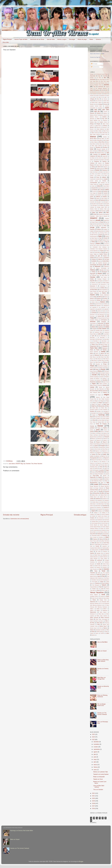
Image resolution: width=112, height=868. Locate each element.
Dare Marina (104, 198)
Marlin (92, 350)
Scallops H (104, 513)
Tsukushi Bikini (94, 587)
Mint (91, 364)
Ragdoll (100, 477)
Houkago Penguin (102, 279)
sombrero (105, 546)
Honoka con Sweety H (103, 669)
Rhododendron (94, 483)
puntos (102, 470)
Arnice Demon (101, 92)
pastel (92, 432)
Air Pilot (99, 78)
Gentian (92, 258)
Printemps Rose (94, 467)
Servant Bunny (97, 530)
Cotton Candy (93, 184)
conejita (105, 179)
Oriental (92, 426)
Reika (106, 481)
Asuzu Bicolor (98, 101)
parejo (92, 430)
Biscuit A (92, 127)
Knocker (105, 298)
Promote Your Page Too (95, 57)
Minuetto (98, 364)
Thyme (103, 574)
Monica (100, 371)
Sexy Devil (93, 534)
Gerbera (94, 259)
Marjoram (105, 348)
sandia (92, 499)
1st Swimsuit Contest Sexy (101, 74)
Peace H (106, 433)
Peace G (100, 433)
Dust (106, 222)
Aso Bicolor (104, 99)
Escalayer (105, 229)
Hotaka (92, 279)
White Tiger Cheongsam (101, 619)
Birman (105, 126)
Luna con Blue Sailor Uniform (99, 786)
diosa (94, 212)
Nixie (108, 406)
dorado (98, 220)
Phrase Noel (105, 444)
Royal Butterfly (104, 490)
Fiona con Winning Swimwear (102, 696)
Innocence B (95, 284)
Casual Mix (105, 156)
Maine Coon (95, 345)
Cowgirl (101, 184)
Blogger (81, 861)
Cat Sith (99, 158)
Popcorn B (94, 460)
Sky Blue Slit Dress (105, 541)
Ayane (107, 108)
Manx (99, 346)
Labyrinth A (99, 305)
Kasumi (92, 295)
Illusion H (107, 281)
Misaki (92, 366)
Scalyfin (98, 514)
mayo (95, 759)
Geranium (107, 258)
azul (10, 464)
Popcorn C (101, 460)
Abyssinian (93, 76)
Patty (97, 431)
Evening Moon (104, 233)
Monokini (107, 371)
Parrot (106, 430)
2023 (94, 739)
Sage (108, 493)
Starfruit (92, 553)
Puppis (107, 470)
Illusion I (94, 282)
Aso (98, 99)
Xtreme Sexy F (103, 626)
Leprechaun (101, 323)
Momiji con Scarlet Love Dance (100, 782)
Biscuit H (92, 129)
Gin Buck (107, 259)
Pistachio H (106, 453)
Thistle (98, 574)
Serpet (102, 528)
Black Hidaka (99, 131)
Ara (102, 90)
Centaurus (97, 161)
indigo (99, 282)
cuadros (107, 190)
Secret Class (105, 523)
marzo (95, 765)
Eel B (100, 224)
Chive (106, 168)
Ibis (97, 281)
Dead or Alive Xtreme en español (97, 54)
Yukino (97, 633)
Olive (94, 420)
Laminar (99, 311)
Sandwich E (100, 500)
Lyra (98, 336)
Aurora (106, 104)
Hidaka (94, 272)
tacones (106, 569)
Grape (94, 263)
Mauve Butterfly (94, 352)
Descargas (72, 39)
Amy (95, 87)
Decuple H (95, 205)
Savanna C (99, 507)
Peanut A (101, 437)
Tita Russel (95, 582)
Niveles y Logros (62, 39)
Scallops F (96, 513)
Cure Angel (93, 193)
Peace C (103, 432)
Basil (98, 119)
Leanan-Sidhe (101, 316)
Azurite (105, 111)
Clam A (92, 172)
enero (95, 770)
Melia (91, 353)
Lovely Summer (102, 329)
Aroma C (100, 94)
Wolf (99, 624)
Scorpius (92, 518)
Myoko (99, 382)
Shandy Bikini (106, 534)
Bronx (100, 151)
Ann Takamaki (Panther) (101, 88)
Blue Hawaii (106, 140)
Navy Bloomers (100, 389)
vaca (102, 589)
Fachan (106, 235)
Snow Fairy (106, 543)
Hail (91, 266)
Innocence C (104, 284)
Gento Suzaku (99, 258)
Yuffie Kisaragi (100, 632)
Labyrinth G (93, 309)
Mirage (105, 364)
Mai (98, 343)
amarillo (106, 85)
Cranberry (107, 184)
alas (105, 78)
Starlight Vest (100, 553)
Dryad (102, 222)
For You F (94, 245)
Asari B (95, 97)
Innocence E (93, 286)
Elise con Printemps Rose (103, 722)
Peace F (94, 433)
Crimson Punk (101, 188)
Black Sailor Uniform (95, 134)
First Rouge (100, 242)
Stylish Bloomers (94, 557)
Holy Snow (104, 275)
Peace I (92, 435)
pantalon (92, 428)
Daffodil (98, 197)
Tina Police (106, 578)
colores (104, 177)
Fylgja (106, 252)
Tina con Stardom (98, 789)
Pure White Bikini (100, 472)
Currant (100, 193)
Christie (97, 170)
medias (103, 351)
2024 (94, 737)
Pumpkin (97, 470)
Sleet (93, 543)
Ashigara (92, 99)
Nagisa (94, 384)
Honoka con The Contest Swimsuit (102, 714)
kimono (92, 298)
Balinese (92, 113)
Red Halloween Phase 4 (97, 481)
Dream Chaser (95, 222)
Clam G (97, 172)
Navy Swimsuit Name (95, 392)
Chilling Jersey (100, 168)
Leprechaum (93, 323)
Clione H (99, 175)
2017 (94, 806)
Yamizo (92, 630)
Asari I (106, 97)
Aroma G (92, 95)
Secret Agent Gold (105, 521)
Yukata (106, 632)
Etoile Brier (95, 233)
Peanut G (92, 440)
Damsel (98, 198)
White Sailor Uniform (102, 616)
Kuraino (106, 304)
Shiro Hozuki (93, 537)
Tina (32, 464)
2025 (94, 734)
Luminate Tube (99, 330)
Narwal (100, 387)
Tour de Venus (105, 583)
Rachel (105, 475)
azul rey (97, 111)
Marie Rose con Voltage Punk (101, 678)
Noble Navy (104, 408)
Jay (107, 288)
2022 (94, 793)
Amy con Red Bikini (102, 642)
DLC (108, 212)
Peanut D (100, 438)
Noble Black (95, 408)
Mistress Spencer (94, 368)
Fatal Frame (94, 238)
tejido (99, 573)
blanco (13, 464)
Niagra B (102, 401)
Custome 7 (99, 195)
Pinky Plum (105, 449)
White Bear (101, 614)
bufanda (106, 151)
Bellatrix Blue (93, 122)
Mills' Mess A (93, 357)
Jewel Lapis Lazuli (103, 291)
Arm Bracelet (93, 92)
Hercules (102, 270)
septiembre (97, 749)
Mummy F (105, 378)
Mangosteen (93, 346)
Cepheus (104, 161)
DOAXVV (18, 464)
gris (105, 265)
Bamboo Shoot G (103, 115)
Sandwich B (105, 499)
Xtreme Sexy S (94, 628)
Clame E (102, 172)
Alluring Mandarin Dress (96, 85)
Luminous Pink (98, 332)
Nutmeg (107, 413)
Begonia (105, 120)
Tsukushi (104, 585)
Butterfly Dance (101, 153)
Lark (108, 311)
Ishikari (103, 288)
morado (94, 375)
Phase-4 (105, 442)
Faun (100, 238)
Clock (106, 175)
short (107, 537)
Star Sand (98, 551)
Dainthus (105, 197)
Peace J (97, 435)
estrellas (107, 231)
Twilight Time (95, 589)
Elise (105, 226)
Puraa (93, 472)
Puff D (106, 468)
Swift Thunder (93, 569)
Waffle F (105, 609)
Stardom (28, 464)
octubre (96, 747)
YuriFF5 (102, 633)
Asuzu (92, 101)
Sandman (98, 499)
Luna (99, 334)
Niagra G (107, 403)
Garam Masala (93, 254)
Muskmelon (93, 382)
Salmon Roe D (104, 495)
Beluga (92, 124)
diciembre (96, 742)
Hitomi (100, 273)
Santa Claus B (104, 502)
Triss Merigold (96, 585)
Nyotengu (101, 415)
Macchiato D (103, 337)
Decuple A (99, 202)
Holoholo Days (96, 275)
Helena (92, 270)
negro (106, 394)
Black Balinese (101, 129)
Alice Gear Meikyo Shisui (102, 83)
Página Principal (7, 39)
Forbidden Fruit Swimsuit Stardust (99, 249)
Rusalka (101, 491)
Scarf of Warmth (105, 514)
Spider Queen (95, 550)
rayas (101, 479)
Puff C (101, 468)
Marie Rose (94, 348)
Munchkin (105, 380)
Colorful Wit (99, 179)
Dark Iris (92, 200)
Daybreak (103, 200)
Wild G (102, 621)
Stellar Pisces (97, 555)
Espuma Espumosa (99, 231)
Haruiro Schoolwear (101, 268)
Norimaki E (94, 413)
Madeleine (93, 343)
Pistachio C (98, 451)
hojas (108, 274)
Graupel (100, 265)
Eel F (108, 224)
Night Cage (106, 404)
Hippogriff (93, 274)
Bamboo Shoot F (94, 115)
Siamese (95, 539)
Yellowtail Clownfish (100, 630)
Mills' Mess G (102, 360)
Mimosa (105, 362)
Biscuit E (99, 127)
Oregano (105, 424)
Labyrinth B (106, 305)
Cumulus (105, 191)
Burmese (92, 153)
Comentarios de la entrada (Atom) (20, 519)
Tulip (100, 587)
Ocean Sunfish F (97, 418)
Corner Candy (94, 181)
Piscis (91, 451)
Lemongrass (104, 320)
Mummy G (92, 380)
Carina (99, 156)
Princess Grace (104, 465)
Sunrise (100, 562)
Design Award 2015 (102, 207)
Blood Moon (93, 139)
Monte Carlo (95, 373)
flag (22, 464)
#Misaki (92, 74)
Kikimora (101, 297)
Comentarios (95, 67)
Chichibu (92, 168)
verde (103, 594)
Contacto (98, 39)
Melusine (97, 355)
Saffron (103, 493)
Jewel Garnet (93, 291)
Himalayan (104, 272)
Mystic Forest (106, 382)
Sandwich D (93, 500)
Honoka (93, 277)
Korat (91, 304)
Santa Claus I (98, 506)
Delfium (102, 205)
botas (92, 149)
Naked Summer (103, 384)
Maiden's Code (105, 343)
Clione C (99, 174)
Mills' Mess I (98, 362)
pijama (96, 446)
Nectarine (92, 395)
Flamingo (92, 244)
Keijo (95, 297)
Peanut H (99, 440)
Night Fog (94, 406)
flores (98, 243)
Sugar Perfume (94, 558)
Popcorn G (93, 463)
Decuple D (94, 204)
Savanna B (92, 507)
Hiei (99, 272)
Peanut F (105, 438)
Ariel (106, 90)
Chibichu (105, 167)
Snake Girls (99, 543)
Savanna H (101, 509)
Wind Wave (100, 623)
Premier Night (95, 465)
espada (92, 231)
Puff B (96, 468)
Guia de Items (51, 39)
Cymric (92, 197)
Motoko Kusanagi (94, 377)
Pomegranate (93, 458)
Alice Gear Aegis (101, 79)
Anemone (101, 87)
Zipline (93, 635)
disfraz (101, 212)
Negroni (98, 397)
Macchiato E (93, 339)
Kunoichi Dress (98, 304)
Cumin (100, 191)
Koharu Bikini (106, 300)
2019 (94, 801)
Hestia (108, 270)
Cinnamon (105, 170)
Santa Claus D (101, 504)
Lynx (93, 336)
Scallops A (100, 511)
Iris (99, 288)
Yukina (92, 633)
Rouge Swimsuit (99, 488)
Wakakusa (105, 610)
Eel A (96, 224)
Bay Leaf (105, 119)
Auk (96, 104)
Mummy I (99, 380)
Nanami (105, 385)
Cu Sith (101, 190)
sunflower (100, 560)
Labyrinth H (100, 309)
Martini (98, 350)
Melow (102, 353)
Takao (96, 571)
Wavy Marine (103, 612)
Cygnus (106, 195)
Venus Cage (105, 590)
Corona (104, 181)
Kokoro (103, 302)
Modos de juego (82, 39)
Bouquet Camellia (101, 149)
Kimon (106, 297)
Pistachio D (105, 451)
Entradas (94, 64)
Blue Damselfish (98, 140)
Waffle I (99, 610)
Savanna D (106, 507)
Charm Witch (99, 165)
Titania (102, 582)
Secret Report (94, 525)
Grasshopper (93, 265)
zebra (108, 633)
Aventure (100, 108)
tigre (99, 576)
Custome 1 (93, 195)
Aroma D (105, 94)
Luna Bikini (106, 334)
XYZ (100, 628)
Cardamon (93, 156)
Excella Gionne (94, 235)
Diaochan (103, 211)
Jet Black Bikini (94, 290)
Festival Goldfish (94, 240)
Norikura (92, 411)
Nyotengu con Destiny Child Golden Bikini (22, 831)
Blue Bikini (102, 139)
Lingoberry (100, 327)
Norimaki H (101, 413)
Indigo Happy (106, 282)
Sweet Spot (98, 566)
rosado (96, 484)
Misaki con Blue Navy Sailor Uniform (103, 660)
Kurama (92, 305)
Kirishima (99, 298)
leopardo (104, 322)
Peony (92, 442)
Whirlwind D (93, 614)
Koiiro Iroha (95, 302)
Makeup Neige (104, 345)
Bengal (98, 124)
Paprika (105, 428)
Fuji (102, 252)
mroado (102, 377)
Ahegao (92, 78)
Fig (100, 240)
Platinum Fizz (104, 456)
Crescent (94, 188)
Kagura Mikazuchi (94, 293)
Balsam (99, 113)
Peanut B (107, 437)
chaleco (100, 163)
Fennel (106, 238)
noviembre (97, 744)
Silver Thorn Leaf (94, 541)
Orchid (97, 424)
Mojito (97, 369)
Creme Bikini (106, 186)
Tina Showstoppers (105, 580)
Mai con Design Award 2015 (101, 705)
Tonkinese (97, 583)
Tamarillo (93, 573)
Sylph (100, 569)
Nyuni (92, 417)
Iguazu (101, 281)
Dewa (98, 211)
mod (91, 369)
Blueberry (98, 147)
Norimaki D (106, 411)
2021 (94, 796)
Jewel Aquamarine (103, 290)
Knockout (92, 300)
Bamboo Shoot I (95, 117)
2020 (94, 798)
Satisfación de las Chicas (37, 39)
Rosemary (105, 484)
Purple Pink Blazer (99, 474)
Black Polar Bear (104, 133)
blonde (105, 137)
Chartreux (107, 165)
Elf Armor (99, 226)
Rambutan (96, 479)
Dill (108, 211)
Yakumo (105, 628)
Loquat (94, 329)
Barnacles (92, 119)
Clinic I (93, 174)
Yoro (108, 630)
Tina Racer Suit (95, 580)
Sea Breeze (100, 520)
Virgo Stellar (106, 598)
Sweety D (105, 566)
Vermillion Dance (94, 596)
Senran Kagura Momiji (95, 527)
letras (107, 323)
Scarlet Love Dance (102, 516)
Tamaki (103, 571)
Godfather (94, 261)
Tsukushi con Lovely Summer (101, 774)
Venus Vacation (38, 464)
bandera (104, 117)
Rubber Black (93, 491)
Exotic (101, 235)
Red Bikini (107, 479)
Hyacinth (92, 281)
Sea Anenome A (101, 518)
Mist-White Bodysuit (103, 366)
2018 (94, 803)
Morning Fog (104, 375)
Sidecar (101, 539)
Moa (107, 368)
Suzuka (98, 564)
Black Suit (105, 134)
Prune (101, 467)
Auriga (100, 104)
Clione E (105, 174)
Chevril (99, 167)
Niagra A (97, 401)
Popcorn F (104, 461)
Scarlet (94, 516)
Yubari (93, 632)
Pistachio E (93, 453)
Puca (106, 467)
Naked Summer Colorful (96, 385)
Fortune (102, 251)
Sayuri (93, 511)
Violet (107, 596)
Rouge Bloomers (94, 486)
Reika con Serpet (102, 651)
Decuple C (106, 202)
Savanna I (107, 509)
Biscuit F (105, 127)
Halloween (98, 266)
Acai (99, 76)
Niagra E (95, 403)
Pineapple (103, 446)
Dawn (97, 200)
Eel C (104, 224)
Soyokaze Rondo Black (95, 548)
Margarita (105, 346)
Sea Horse (107, 520)
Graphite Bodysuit (102, 263)
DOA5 (95, 214)
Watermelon (93, 612)
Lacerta (93, 311)
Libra (94, 325)
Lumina (92, 330)
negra (99, 395)
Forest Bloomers (94, 251)
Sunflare (92, 560)
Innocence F (103, 286)
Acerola (105, 76)
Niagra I (100, 404)
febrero (96, 767)
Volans (94, 600)
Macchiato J (104, 341)
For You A (107, 244)
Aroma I (97, 95)
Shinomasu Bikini (96, 535)
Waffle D (99, 609)
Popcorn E (96, 461)
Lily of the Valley (105, 325)
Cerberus (92, 163)
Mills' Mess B (101, 357)
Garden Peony (103, 254)
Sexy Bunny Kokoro (103, 532)
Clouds (92, 177)
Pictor (91, 446)
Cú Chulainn (95, 190)
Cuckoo (94, 191)
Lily (98, 325)
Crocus (107, 188)
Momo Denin (93, 371)
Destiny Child (93, 209)
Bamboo (105, 113)
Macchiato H (96, 341)
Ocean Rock (98, 417)
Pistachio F (99, 453)
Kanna (104, 293)
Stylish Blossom (104, 557)
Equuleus (92, 229)
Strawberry (105, 555)
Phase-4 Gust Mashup (95, 444)
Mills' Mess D (98, 359)
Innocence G (93, 288)
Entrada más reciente (11, 515)
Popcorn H (100, 463)
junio (95, 757)
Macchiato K (104, 336)
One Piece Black (101, 420)
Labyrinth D (95, 307)
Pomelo (100, 458)
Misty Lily (102, 368)
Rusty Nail (97, 493)
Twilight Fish (106, 587)
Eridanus (99, 229)
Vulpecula (93, 602)
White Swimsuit (94, 617)
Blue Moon (102, 142)
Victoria (102, 596)
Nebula (105, 392)
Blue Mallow (94, 142)
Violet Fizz (94, 598)
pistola (94, 454)
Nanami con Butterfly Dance (103, 687)
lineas (93, 327)
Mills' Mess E (106, 359)
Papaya (99, 428)
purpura (107, 474)
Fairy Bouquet (93, 236)
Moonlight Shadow (105, 373)
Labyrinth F (104, 307)
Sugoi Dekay (104, 558)
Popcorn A (106, 458)
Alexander (93, 79)
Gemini (105, 256)
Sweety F (99, 567)
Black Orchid (95, 133)
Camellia (95, 154)
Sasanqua (105, 506)
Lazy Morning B (102, 313)
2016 (94, 808)
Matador (105, 350)
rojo (24, 464)
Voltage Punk (103, 600)
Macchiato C (93, 337)
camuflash (103, 154)
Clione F (92, 175)
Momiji (103, 369)
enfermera (104, 227)
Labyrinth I (107, 309)
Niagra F (101, 403)
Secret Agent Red (96, 523)
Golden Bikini (106, 261)
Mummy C (98, 378)
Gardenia (92, 256)
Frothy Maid (97, 252)
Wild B (92, 621)
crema (98, 186)
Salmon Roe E (94, 497)
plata (105, 454)
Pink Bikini (96, 447)
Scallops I (92, 514)
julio (95, 754)
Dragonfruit (106, 220)
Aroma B (94, 94)
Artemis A (103, 95)
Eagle (91, 224)
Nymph (94, 415)
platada (92, 456)
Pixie (99, 454)
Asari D (100, 97)
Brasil (96, 151)
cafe (108, 153)
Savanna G (94, 509)
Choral (92, 170)
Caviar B (105, 158)
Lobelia (107, 327)
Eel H (93, 226)
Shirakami (105, 535)
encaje (92, 227)
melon (97, 353)
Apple (92, 90)
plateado (97, 456)
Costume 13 (104, 183)
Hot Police (104, 277)
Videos (91, 39)
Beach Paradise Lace (95, 120)
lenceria (93, 321)
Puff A (92, 468)
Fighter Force (106, 240)
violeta (100, 598)
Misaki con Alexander (99, 777)
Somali (97, 546)
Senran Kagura (103, 525)
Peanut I (105, 440)
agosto (96, 752)
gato (99, 256)
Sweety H (105, 567)
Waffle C (92, 609)
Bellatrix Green (103, 122)
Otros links (6, 42)
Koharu (99, 300)
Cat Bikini (92, 158)
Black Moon (106, 131)
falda (100, 236)
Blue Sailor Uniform (97, 146)
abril (95, 762)
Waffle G (92, 610)
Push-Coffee (96, 475)
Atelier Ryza (106, 101)
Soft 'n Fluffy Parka (96, 544)
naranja (92, 387)
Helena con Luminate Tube (101, 772)
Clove (98, 177)
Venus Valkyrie (94, 595)
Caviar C (92, 160)
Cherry (93, 167)
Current (105, 193)
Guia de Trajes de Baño (21, 39)
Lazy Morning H (101, 314)
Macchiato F (100, 339)
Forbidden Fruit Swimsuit (100, 247)
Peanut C (94, 438)
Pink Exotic (103, 447)
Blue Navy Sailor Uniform (103, 144)
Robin (102, 483)
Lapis (104, 311)
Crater (93, 186)
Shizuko (101, 537)
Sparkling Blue (106, 548)
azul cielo (106, 109)
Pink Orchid (98, 449)
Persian (98, 442)
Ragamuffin (93, 477)
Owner (100, 426)
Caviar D (97, 160)
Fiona (93, 242)
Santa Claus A (96, 502)
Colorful (92, 179)
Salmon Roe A (95, 495)
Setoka (103, 530)
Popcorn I (107, 463)
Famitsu (107, 236)
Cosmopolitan (94, 183)
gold (100, 261)
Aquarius (97, 90)
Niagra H (94, 404)
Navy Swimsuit (104, 391)
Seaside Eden (95, 521)
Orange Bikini (101, 422)
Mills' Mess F (94, 360)
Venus (98, 590)
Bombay (105, 147)
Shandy (99, 534)
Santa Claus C (93, 504)
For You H (100, 245)
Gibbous (100, 259)
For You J (107, 245)
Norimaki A (99, 411)
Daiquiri (92, 198)
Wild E (97, 621)
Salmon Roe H (103, 497)
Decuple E (101, 204)
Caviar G (103, 160)
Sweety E (92, 567)
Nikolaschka (101, 406)
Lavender (94, 313)
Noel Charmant (104, 410)
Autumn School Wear (96, 106)
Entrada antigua (80, 515)
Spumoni (103, 550)
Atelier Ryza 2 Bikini (97, 103)
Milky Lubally (104, 355)
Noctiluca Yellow (94, 410)
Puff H (92, 470)
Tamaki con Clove (98, 779)
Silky (106, 539)
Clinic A (107, 172)
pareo (98, 430)
